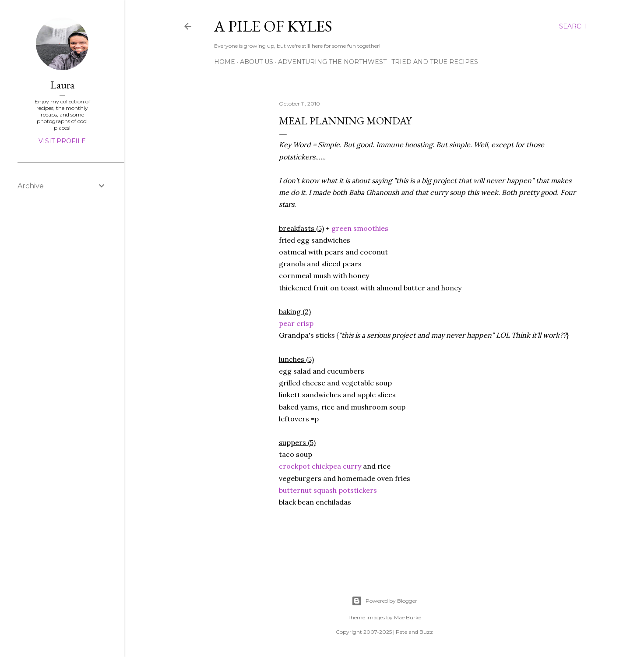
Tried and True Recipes (435, 62)
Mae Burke (408, 617)
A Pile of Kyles (273, 26)
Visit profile (62, 141)
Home (225, 62)
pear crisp (296, 323)
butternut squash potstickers (328, 490)
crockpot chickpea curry (320, 466)
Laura (62, 85)
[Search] (573, 26)
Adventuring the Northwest (332, 62)
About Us (257, 62)
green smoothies (359, 228)
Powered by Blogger (384, 601)
